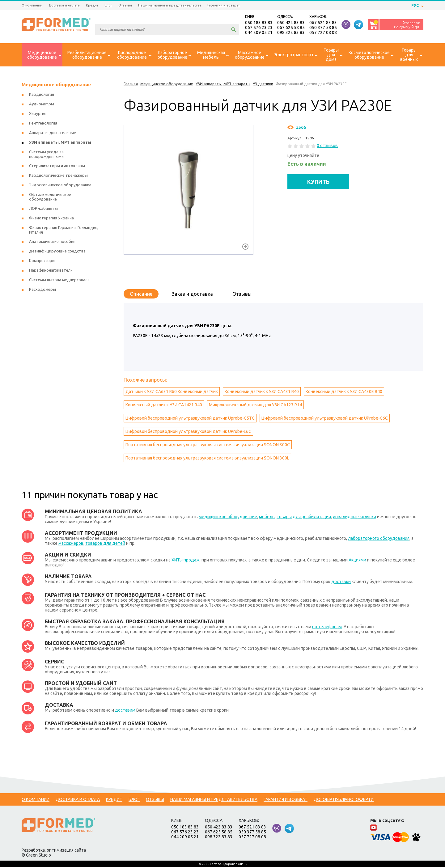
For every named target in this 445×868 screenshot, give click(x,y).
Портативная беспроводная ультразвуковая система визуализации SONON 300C (208, 446)
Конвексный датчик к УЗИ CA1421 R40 (164, 406)
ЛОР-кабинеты (43, 209)
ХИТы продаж (186, 561)
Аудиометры (42, 105)
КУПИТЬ (318, 182)
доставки (341, 582)
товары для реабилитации (304, 518)
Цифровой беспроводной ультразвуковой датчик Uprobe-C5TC (190, 419)
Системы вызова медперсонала (59, 281)
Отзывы (125, 5)
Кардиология (42, 95)
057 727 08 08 (323, 33)
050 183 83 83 (259, 23)
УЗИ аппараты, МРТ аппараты (60, 143)
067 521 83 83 (323, 23)
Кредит (92, 5)
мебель (267, 518)
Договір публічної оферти (344, 800)
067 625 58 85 (291, 28)
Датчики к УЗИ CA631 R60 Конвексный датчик (172, 392)
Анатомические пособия (52, 242)
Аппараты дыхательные (53, 133)
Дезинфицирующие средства (57, 252)
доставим (125, 711)
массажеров (71, 544)
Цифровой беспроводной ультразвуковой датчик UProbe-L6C (188, 432)
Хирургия (38, 114)
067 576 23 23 (259, 28)
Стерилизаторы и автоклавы (57, 167)
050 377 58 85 (323, 28)
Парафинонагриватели (51, 271)
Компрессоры (42, 261)
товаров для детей (105, 544)
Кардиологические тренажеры (58, 176)
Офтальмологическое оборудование (50, 198)
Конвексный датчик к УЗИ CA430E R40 (344, 392)
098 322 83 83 (291, 33)
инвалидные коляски (354, 518)
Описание (141, 295)
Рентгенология (43, 124)
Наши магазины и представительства (170, 5)
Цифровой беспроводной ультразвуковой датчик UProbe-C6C (325, 419)
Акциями (357, 561)
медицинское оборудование (228, 518)
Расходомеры (42, 290)
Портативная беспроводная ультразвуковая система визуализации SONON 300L (207, 459)
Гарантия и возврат (224, 5)
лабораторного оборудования (379, 539)
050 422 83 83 (291, 23)
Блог (108, 5)
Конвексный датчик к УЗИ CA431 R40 (262, 392)
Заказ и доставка (192, 295)
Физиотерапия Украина (51, 219)
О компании (32, 5)
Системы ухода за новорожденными (46, 155)
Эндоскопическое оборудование (60, 186)
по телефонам (327, 628)
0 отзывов (327, 146)
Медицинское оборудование (56, 85)
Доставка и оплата (64, 5)
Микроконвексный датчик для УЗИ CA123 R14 (255, 406)
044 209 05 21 (259, 33)
